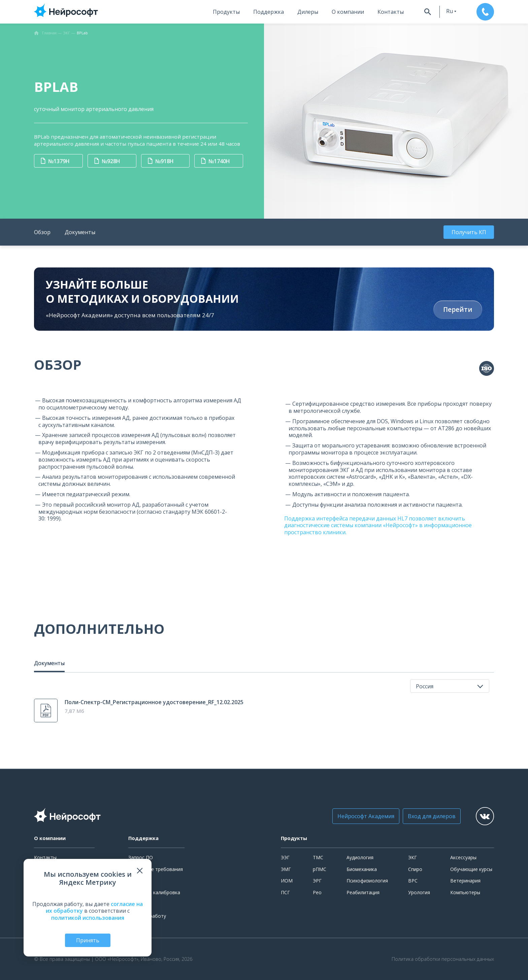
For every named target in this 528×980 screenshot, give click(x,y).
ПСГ (285, 892)
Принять (88, 940)
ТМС (318, 857)
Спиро (415, 869)
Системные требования (156, 869)
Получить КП (469, 232)
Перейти (458, 310)
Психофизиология (367, 881)
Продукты (226, 12)
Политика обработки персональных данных (443, 959)
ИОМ (287, 881)
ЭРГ (317, 881)
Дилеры (308, 12)
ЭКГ (412, 857)
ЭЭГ (285, 857)
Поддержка (269, 12)
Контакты (391, 12)
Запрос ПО (141, 857)
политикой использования (88, 918)
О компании (348, 12)
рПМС (320, 869)
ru (450, 11)
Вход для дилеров (432, 816)
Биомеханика (362, 869)
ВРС (413, 881)
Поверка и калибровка (154, 892)
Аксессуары (463, 857)
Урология (419, 892)
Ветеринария (465, 881)
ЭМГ (286, 869)
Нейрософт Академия (366, 816)
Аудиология (360, 857)
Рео (317, 892)
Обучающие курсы (471, 869)
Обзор (42, 232)
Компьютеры (465, 892)
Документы (80, 232)
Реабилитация (363, 892)
